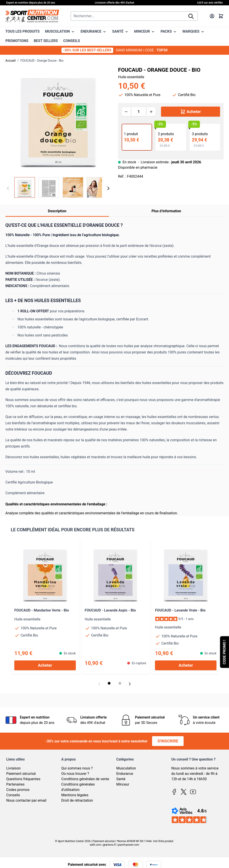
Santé (121, 779)
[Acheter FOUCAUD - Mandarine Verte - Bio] (45, 665)
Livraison (13, 768)
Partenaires (15, 784)
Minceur (123, 784)
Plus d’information (166, 211)
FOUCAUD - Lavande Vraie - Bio (180, 610)
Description (57, 211)
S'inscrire (168, 741)
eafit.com (95, 845)
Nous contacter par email (26, 800)
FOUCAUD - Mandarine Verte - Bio (42, 610)
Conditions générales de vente (85, 779)
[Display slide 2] (120, 683)
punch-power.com (128, 845)
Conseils (13, 795)
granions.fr (110, 845)
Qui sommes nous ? (77, 768)
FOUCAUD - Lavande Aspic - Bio (110, 610)
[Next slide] (130, 684)
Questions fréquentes (23, 779)
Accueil (11, 61)
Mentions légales (75, 795)
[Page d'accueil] (32, 16)
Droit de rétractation (77, 800)
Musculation (126, 768)
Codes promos (18, 790)
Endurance (125, 774)
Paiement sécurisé (21, 774)
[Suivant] (108, 188)
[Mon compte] (212, 16)
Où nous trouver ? (75, 774)
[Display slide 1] (109, 683)
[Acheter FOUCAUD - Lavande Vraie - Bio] (186, 665)
